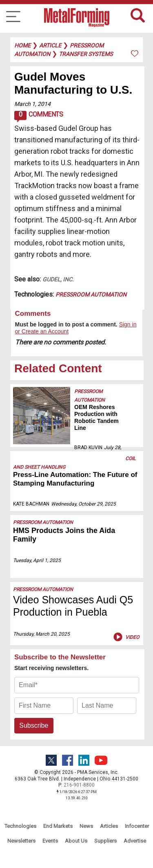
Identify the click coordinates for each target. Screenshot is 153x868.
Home (22, 45)
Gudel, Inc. (58, 279)
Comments (39, 117)
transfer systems (86, 54)
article (50, 45)
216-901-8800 (79, 785)
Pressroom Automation (91, 295)
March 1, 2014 (32, 104)
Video (125, 637)
